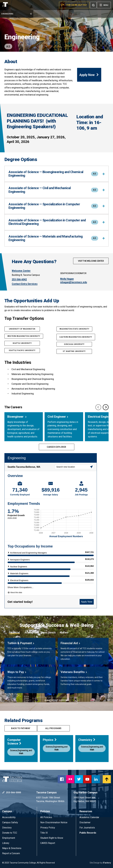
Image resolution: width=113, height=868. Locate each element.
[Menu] (104, 5)
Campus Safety (10, 822)
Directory (7, 828)
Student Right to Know (52, 838)
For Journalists (87, 828)
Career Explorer (56, 447)
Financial (14, 632)
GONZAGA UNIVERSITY (74, 344)
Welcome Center (21, 271)
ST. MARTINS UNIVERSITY (74, 351)
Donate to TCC (10, 833)
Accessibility (9, 817)
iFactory (107, 863)
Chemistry (87, 740)
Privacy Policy (48, 828)
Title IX (44, 833)
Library (6, 843)
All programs (53, 728)
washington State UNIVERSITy (74, 329)
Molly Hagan (67, 279)
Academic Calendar (89, 817)
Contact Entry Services (25, 284)
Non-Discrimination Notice (54, 822)
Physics (50, 740)
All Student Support (56, 700)
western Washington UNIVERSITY (24, 336)
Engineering (17, 14)
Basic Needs (48, 632)
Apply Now (89, 75)
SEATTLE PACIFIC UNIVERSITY (22, 350)
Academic (31, 632)
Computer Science (14, 742)
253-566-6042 (19, 279)
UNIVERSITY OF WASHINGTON (22, 329)
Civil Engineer (57, 417)
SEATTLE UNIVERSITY (22, 343)
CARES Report (48, 843)
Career (65, 632)
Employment (9, 838)
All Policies (46, 817)
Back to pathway (21, 728)
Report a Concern (11, 853)
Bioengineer (16, 417)
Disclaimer (85, 822)
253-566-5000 (12, 793)
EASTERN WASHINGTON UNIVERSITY (76, 337)
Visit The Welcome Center (91, 261)
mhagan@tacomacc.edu (74, 282)
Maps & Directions (12, 848)
